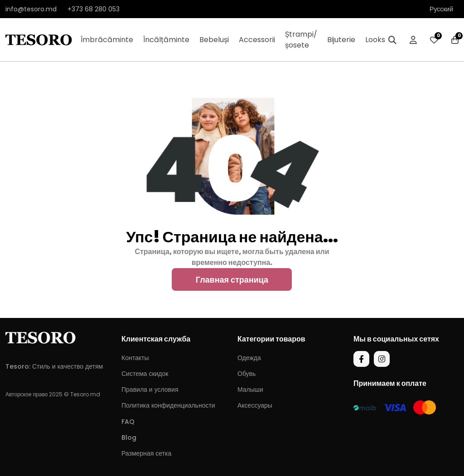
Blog (129, 438)
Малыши (250, 389)
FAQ (128, 422)
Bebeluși (214, 40)
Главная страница (232, 280)
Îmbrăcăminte (107, 40)
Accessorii (257, 40)
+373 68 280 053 (94, 9)
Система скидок (145, 374)
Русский (441, 9)
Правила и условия (150, 389)
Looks (375, 40)
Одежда (249, 358)
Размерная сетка (146, 453)
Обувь (246, 374)
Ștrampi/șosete (301, 40)
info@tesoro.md (31, 9)
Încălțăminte (166, 40)
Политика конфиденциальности (168, 405)
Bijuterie (341, 40)
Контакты (135, 358)
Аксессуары (255, 405)
